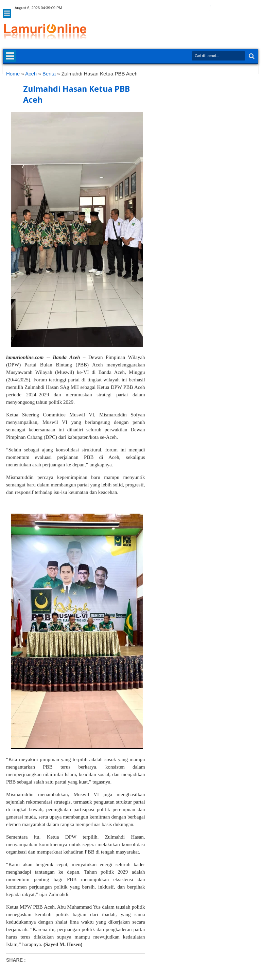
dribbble (245, 8)
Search (251, 56)
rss (227, 8)
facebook (210, 8)
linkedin (236, 8)
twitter (201, 8)
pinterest (254, 8)
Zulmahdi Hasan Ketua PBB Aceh (76, 94)
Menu (7, 13)
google (219, 8)
